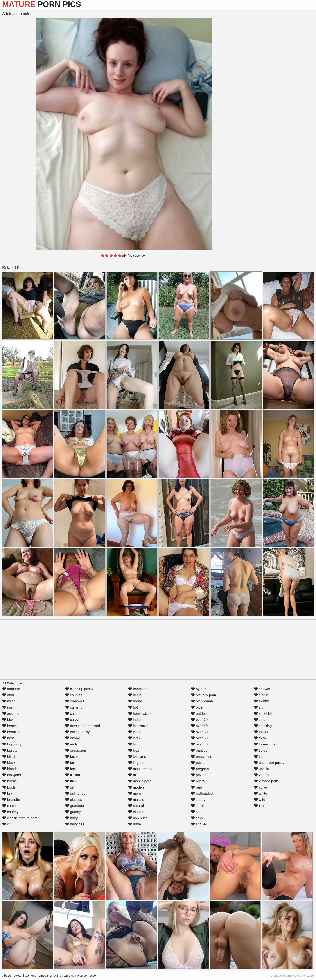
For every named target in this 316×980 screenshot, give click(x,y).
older (197, 707)
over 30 (199, 720)
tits (259, 757)
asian (9, 701)
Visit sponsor (137, 256)
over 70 (199, 744)
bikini (9, 757)
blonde (10, 769)
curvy (72, 720)
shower (262, 689)
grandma (75, 806)
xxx (259, 806)
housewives (140, 714)
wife (259, 800)
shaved (199, 824)
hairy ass (75, 824)
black (9, 763)
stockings (264, 726)
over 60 (199, 738)
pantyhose (201, 757)
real (196, 787)
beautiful (11, 732)
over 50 (199, 732)
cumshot (74, 707)
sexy (197, 818)
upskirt (262, 769)
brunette (11, 800)
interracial (138, 726)
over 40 (199, 726)
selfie (197, 806)
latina (135, 744)
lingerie (136, 763)
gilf (70, 787)
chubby (10, 812)
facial (72, 757)
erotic (72, 744)
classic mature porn (20, 818)
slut (259, 707)
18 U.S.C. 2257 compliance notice (73, 976)
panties (199, 750)
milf (133, 775)
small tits (263, 714)
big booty (12, 744)
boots (9, 787)
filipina (73, 775)
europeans (76, 750)
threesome (265, 744)
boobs (9, 781)
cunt (71, 714)
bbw (8, 720)
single (261, 695)
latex (134, 738)
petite (198, 763)
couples (74, 695)
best (8, 738)
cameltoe (12, 806)
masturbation (141, 769)
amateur (11, 689)
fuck (71, 781)
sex (196, 812)
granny (73, 812)
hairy (71, 818)
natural (136, 806)
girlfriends (75, 793)
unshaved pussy (269, 763)
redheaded (202, 793)
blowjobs (12, 775)
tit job (261, 750)
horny (135, 701)
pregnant (200, 769)
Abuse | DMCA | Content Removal (25, 976)
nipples (136, 812)
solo (260, 720)
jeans (135, 732)
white (260, 793)
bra (7, 793)
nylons (198, 689)
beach (9, 726)
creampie (75, 701)
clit (7, 824)
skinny (261, 701)
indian (135, 720)
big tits (10, 750)
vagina (262, 775)
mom (135, 793)
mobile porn (140, 781)
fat (70, 763)
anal (8, 695)
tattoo (261, 732)
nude (135, 824)
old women (202, 701)
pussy (198, 781)
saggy (198, 800)
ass (7, 707)
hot (133, 707)
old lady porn (203, 695)
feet (71, 769)
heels (135, 695)
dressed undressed (83, 726)
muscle (136, 800)
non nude (138, 818)
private (199, 775)
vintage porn (266, 781)
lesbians (137, 757)
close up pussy (79, 689)
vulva (260, 787)
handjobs (138, 689)
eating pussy (77, 732)
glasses (74, 800)
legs (134, 750)
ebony (72, 738)
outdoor (199, 714)
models (136, 787)
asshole (11, 714)
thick (260, 738)
